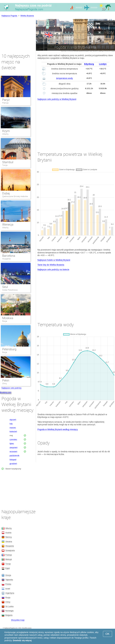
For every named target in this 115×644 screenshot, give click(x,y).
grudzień (13, 464)
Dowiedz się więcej (22, 640)
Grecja (8, 575)
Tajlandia (9, 580)
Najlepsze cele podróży (11, 388)
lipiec (12, 443)
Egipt (8, 568)
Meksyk (9, 559)
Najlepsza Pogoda (9, 16)
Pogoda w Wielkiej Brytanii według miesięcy (58, 429)
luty (11, 424)
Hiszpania (6, 259)
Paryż (6, 100)
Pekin (6, 380)
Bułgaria (9, 615)
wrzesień (13, 451)
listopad (13, 460)
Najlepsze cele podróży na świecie (53, 270)
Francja (5, 103)
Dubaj (6, 193)
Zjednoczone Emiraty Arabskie (15, 196)
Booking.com (6, 392)
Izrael (8, 589)
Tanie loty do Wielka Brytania (51, 265)
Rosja (5, 321)
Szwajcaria (10, 550)
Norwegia (9, 611)
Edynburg (89, 64)
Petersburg (9, 349)
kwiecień (13, 431)
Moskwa (8, 318)
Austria (8, 533)
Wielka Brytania (27, 16)
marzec (13, 428)
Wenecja (8, 225)
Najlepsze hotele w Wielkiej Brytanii (54, 260)
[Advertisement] (75, 123)
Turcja (5, 165)
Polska (8, 584)
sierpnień (14, 447)
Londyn (103, 64)
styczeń (13, 420)
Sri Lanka (9, 606)
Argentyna (10, 593)
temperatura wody (64, 78)
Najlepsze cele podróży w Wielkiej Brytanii (57, 99)
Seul (5, 287)
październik (15, 455)
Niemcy (9, 537)
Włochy (5, 134)
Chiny (5, 383)
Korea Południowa (10, 290)
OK (107, 634)
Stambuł (8, 162)
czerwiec (13, 439)
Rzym (6, 131)
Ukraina (9, 541)
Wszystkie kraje (18, 620)
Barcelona (9, 256)
